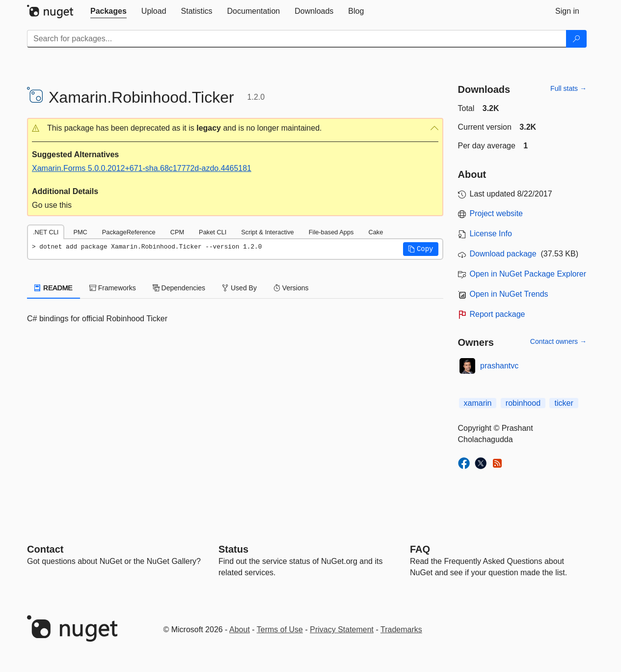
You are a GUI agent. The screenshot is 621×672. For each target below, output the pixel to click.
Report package (498, 314)
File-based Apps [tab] (331, 232)
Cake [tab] (376, 232)
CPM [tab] (177, 232)
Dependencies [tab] (179, 288)
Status (233, 549)
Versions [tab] (291, 288)
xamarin (478, 403)
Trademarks (401, 630)
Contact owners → (558, 341)
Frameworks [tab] (113, 288)
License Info (491, 234)
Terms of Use (280, 630)
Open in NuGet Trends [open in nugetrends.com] (509, 294)
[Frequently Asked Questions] (420, 549)
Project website (497, 213)
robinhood (523, 403)
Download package (503, 254)
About (240, 630)
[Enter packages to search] (297, 39)
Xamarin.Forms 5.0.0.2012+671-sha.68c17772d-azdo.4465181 (142, 168)
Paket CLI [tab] (213, 232)
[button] (235, 128)
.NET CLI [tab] (46, 232)
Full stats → (568, 88)
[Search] (576, 39)
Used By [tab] (239, 288)
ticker (564, 403)
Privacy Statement (342, 630)
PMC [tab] (80, 232)
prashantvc (499, 366)
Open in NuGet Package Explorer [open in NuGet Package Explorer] (528, 274)
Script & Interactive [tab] (267, 232)
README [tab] (54, 288)
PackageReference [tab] (129, 232)
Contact (45, 549)
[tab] (108, 11)
